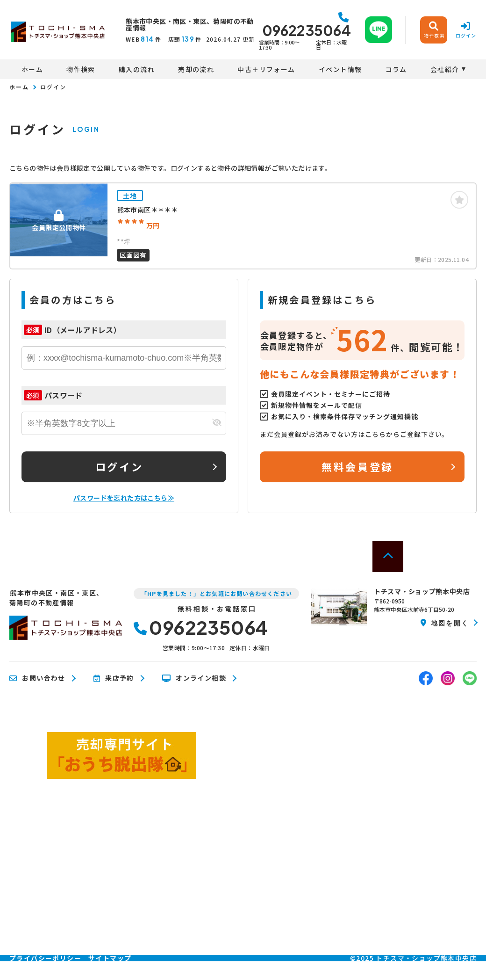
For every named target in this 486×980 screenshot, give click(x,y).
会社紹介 (445, 69)
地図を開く (445, 623)
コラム (396, 69)
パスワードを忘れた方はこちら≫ (124, 498)
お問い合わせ (37, 678)
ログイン (119, 466)
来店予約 (114, 678)
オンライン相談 (194, 678)
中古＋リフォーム (266, 69)
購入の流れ (137, 69)
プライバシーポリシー (45, 958)
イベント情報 (340, 69)
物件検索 (81, 69)
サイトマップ (110, 958)
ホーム (32, 69)
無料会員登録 (357, 466)
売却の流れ (196, 69)
